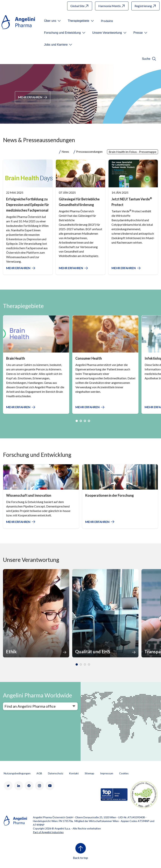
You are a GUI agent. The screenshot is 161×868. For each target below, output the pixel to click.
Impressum (107, 773)
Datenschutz (56, 773)
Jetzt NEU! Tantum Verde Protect (132, 202)
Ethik (11, 652)
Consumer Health (89, 358)
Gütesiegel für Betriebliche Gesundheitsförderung (79, 202)
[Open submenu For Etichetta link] (53, 21)
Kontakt (74, 773)
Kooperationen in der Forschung (110, 495)
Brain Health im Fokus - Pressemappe (133, 152)
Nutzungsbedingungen (17, 773)
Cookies (124, 773)
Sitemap (89, 773)
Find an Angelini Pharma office (30, 706)
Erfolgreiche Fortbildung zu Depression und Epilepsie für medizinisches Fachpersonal (28, 205)
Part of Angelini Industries (48, 832)
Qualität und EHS (93, 652)
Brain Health (16, 358)
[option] (36, 365)
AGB (39, 773)
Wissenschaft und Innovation (29, 495)
